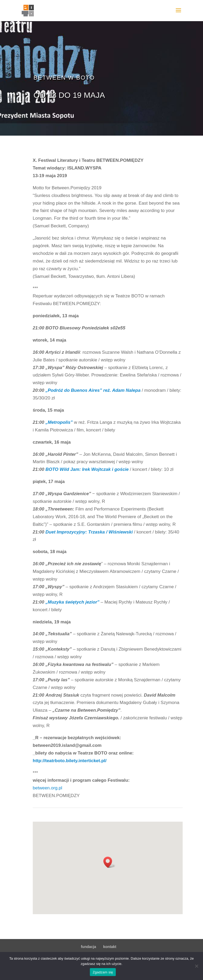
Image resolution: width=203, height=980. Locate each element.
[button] (109, 862)
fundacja (89, 947)
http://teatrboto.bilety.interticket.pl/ (70, 761)
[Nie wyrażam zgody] (196, 966)
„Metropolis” (59, 422)
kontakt (110, 947)
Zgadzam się (103, 972)
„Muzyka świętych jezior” (72, 602)
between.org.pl (48, 788)
